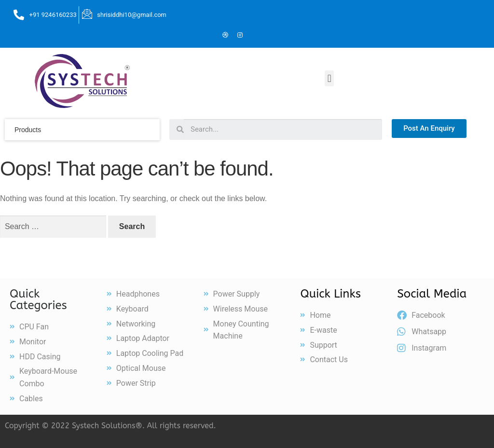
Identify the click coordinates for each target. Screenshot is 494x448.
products (28, 130)
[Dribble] (225, 36)
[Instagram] (240, 36)
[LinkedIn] (211, 36)
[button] (329, 78)
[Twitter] (196, 36)
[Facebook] (182, 36)
